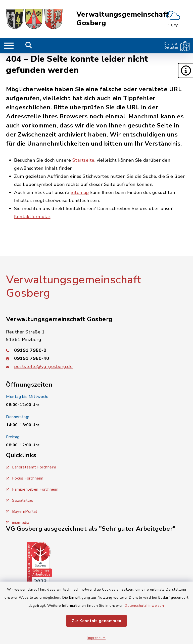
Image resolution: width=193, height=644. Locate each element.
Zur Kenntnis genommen (96, 621)
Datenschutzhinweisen (144, 606)
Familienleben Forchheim (32, 489)
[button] (185, 71)
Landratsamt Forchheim (31, 467)
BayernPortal (22, 512)
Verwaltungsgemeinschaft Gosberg (123, 19)
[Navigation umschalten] (9, 46)
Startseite (83, 160)
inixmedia (18, 523)
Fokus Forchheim (25, 478)
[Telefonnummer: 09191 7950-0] (96, 350)
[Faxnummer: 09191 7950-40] (96, 358)
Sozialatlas (20, 500)
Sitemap (80, 192)
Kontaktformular (32, 217)
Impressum (97, 638)
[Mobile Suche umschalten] (29, 46)
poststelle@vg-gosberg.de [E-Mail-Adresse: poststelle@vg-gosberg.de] (43, 366)
